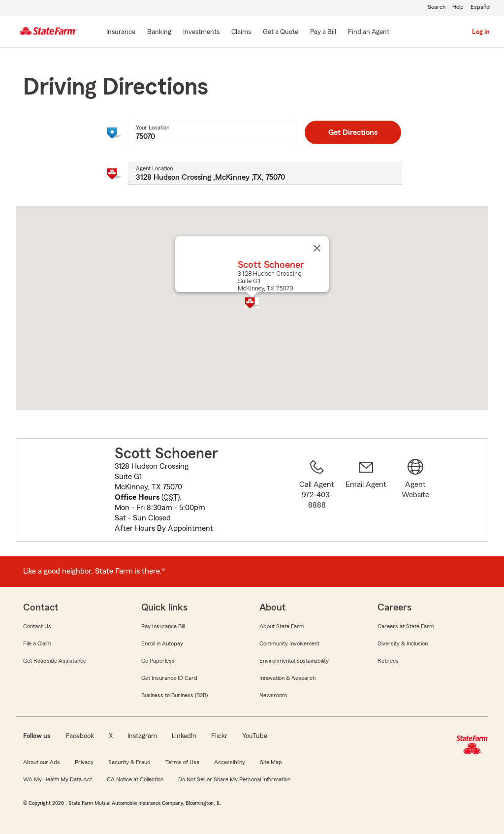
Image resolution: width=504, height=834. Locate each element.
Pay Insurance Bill (163, 626)
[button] (252, 303)
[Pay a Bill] (323, 32)
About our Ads (42, 762)
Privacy (84, 762)
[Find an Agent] (369, 32)
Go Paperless (158, 661)
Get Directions (353, 132)
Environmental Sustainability (294, 661)
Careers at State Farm (406, 626)
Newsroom (273, 695)
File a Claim (37, 643)
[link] (366, 496)
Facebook (80, 736)
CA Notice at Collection (135, 779)
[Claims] (241, 32)
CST (171, 497)
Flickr (219, 736)
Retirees (388, 661)
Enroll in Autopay (162, 643)
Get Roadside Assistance (55, 661)
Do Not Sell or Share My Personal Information (234, 779)
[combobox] (212, 132)
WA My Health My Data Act (58, 779)
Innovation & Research (287, 678)
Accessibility (230, 762)
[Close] (317, 248)
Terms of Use (182, 762)
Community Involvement (289, 643)
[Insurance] (121, 32)
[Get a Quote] (281, 32)
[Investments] (201, 32)
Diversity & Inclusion (403, 643)
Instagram (142, 736)
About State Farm (282, 626)
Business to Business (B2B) (174, 695)
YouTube (255, 736)
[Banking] (159, 32)
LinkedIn (184, 736)
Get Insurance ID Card (169, 678)
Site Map (271, 762)
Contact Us (37, 626)
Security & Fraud (129, 762)
